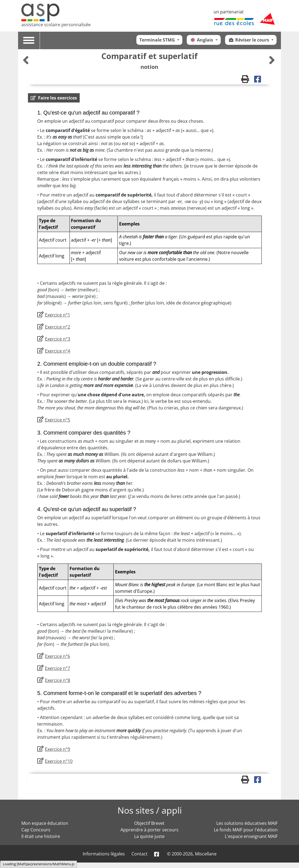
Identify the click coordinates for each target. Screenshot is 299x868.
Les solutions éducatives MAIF (247, 823)
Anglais (202, 40)
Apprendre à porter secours (150, 830)
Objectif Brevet (149, 823)
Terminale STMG (158, 40)
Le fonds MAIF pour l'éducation (246, 830)
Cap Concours (36, 830)
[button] (54, 98)
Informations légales (104, 854)
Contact (140, 854)
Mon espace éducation (45, 823)
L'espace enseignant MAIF (251, 836)
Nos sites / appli (150, 810)
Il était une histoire (41, 836)
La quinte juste (149, 836)
